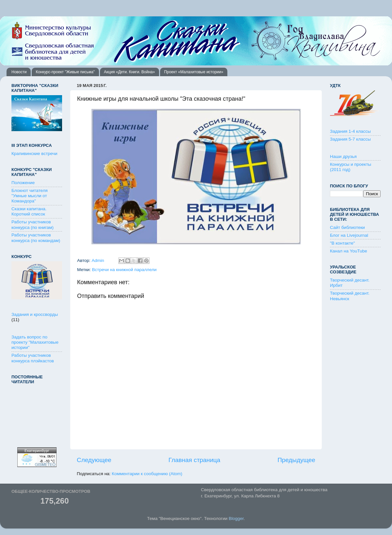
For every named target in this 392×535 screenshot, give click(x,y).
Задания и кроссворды (35, 314)
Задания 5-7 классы (350, 139)
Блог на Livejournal (349, 235)
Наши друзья (343, 156)
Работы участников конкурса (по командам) (36, 238)
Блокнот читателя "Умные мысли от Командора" (30, 196)
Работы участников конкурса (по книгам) (33, 224)
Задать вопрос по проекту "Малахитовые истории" (35, 342)
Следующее (94, 460)
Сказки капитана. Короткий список (29, 211)
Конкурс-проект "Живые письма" (65, 72)
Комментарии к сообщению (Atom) (147, 474)
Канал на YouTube (349, 251)
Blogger (236, 518)
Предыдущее (296, 460)
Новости (19, 72)
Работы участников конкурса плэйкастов (33, 358)
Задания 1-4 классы (350, 131)
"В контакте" (343, 243)
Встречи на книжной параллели (124, 270)
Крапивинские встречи (34, 154)
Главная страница (195, 460)
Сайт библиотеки (347, 227)
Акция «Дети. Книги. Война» (129, 72)
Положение (23, 183)
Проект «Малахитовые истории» (194, 72)
